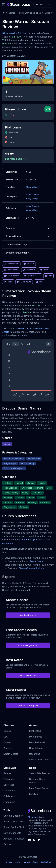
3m (8, 344)
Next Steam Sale (12, 833)
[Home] (3, 13)
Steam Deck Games (40, 760)
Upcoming (35, 754)
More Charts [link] (24, 282)
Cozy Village (32, 187)
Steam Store (36, 561)
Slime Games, (33, 195)
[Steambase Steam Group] (34, 840)
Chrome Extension (13, 816)
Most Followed (37, 742)
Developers (10, 791)
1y (22, 344)
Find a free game (28, 645)
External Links (28, 236)
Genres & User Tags (28, 245)
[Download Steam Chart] (48, 344)
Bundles (8, 748)
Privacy (8, 862)
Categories (9, 779)
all (28, 344)
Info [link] (48, 276)
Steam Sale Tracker (40, 773)
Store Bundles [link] (12, 276)
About (35, 862)
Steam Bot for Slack (14, 827)
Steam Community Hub (31, 568)
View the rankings (28, 706)
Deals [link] (44, 270)
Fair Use (26, 862)
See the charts (28, 615)
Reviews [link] (29, 264)
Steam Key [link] (29, 270)
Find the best (28, 675)
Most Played (36, 737)
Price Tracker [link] (11, 270)
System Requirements (28, 253)
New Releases (37, 748)
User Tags (9, 785)
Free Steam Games (39, 788)
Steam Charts (11, 754)
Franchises (9, 802)
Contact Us (46, 862)
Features (28, 228)
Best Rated (35, 731)
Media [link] (8, 282)
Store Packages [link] (32, 276)
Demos (7, 742)
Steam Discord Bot (13, 821)
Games (12, 13)
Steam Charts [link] (11, 264)
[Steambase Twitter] (39, 840)
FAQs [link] (40, 282)
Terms (17, 862)
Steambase (33, 817)
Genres (7, 773)
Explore (7, 844)
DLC (6, 737)
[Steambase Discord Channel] (29, 840)
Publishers (9, 796)
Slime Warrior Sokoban (30, 13)
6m (15, 344)
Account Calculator (14, 839)
